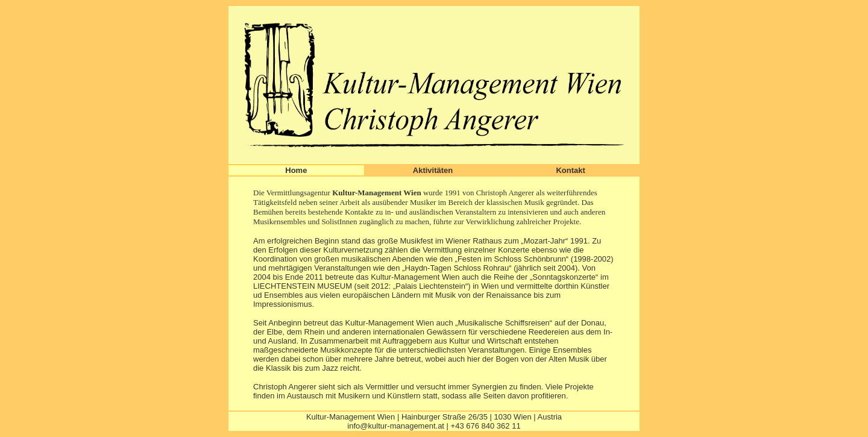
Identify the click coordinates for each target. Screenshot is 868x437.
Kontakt (570, 170)
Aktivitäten (433, 170)
